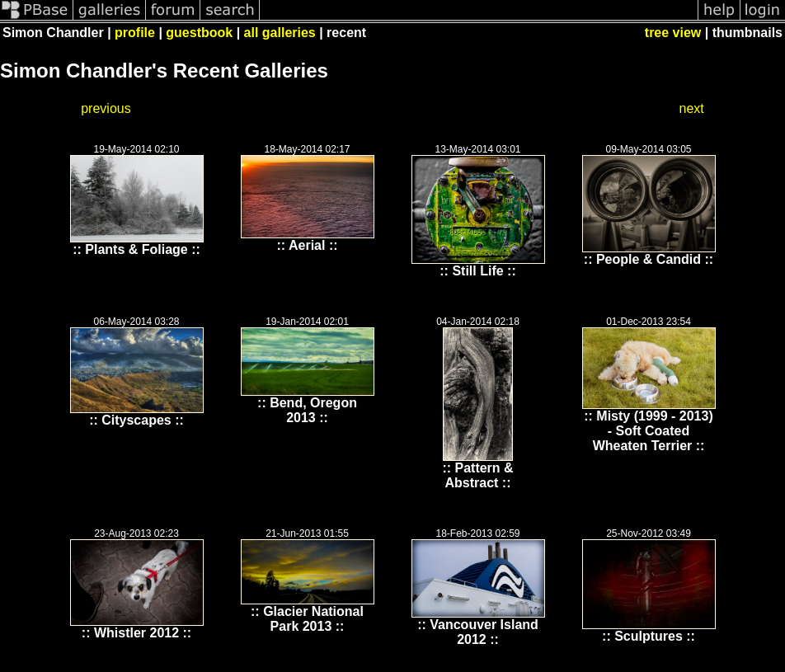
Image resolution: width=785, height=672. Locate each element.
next (692, 108)
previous (106, 108)
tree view (673, 33)
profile (135, 33)
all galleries (280, 33)
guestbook (199, 33)
